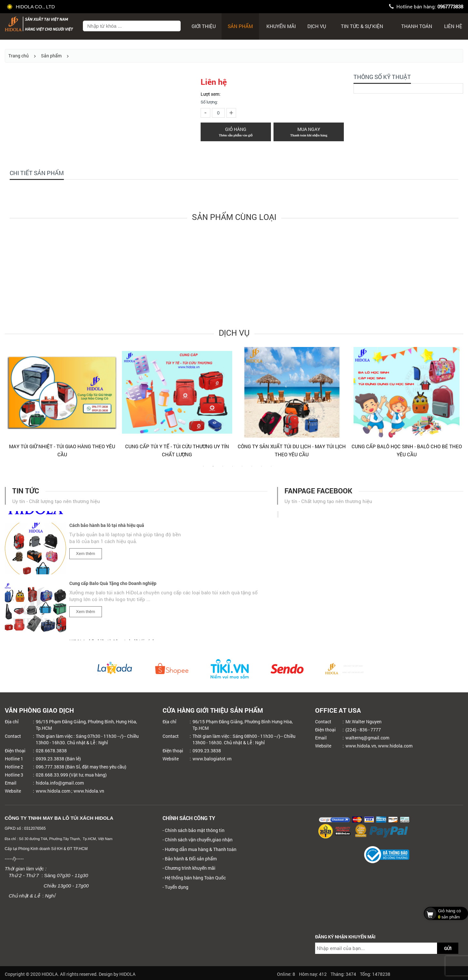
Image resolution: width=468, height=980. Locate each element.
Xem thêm (86, 555)
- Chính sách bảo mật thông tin (194, 830)
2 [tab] (213, 470)
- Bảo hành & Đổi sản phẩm (190, 859)
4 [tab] (233, 470)
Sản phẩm (240, 26)
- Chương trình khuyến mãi (189, 868)
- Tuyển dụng (175, 887)
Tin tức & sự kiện (362, 26)
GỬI (448, 948)
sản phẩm (444, 913)
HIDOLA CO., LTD (32, 7)
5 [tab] (242, 470)
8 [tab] (271, 470)
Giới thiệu (204, 26)
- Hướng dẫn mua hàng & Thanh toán (199, 849)
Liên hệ (453, 26)
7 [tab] (262, 470)
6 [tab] (252, 470)
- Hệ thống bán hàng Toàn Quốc (194, 878)
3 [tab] (223, 470)
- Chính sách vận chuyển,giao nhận (198, 840)
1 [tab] (204, 470)
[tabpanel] (62, 405)
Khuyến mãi (281, 26)
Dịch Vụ (317, 26)
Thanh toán (417, 26)
